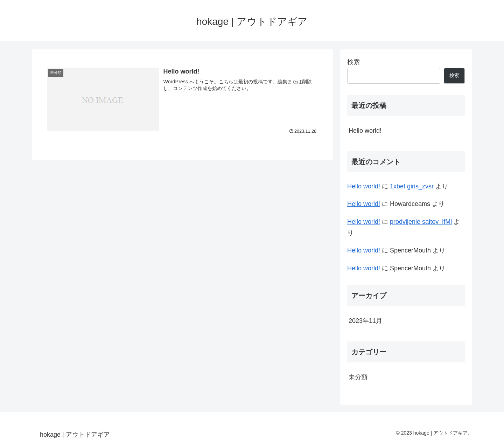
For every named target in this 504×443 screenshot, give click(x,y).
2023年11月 (365, 321)
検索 (353, 62)
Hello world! (365, 131)
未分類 (358, 377)
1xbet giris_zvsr (412, 186)
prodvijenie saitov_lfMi (421, 222)
